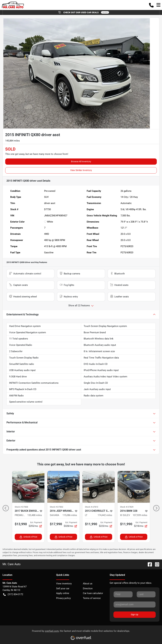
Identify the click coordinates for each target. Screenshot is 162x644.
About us (88, 584)
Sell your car (63, 588)
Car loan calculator (93, 593)
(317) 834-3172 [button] (13, 594)
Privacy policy (63, 598)
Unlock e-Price (28, 537)
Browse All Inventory (81, 161)
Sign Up (135, 614)
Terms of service (92, 598)
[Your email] (135, 605)
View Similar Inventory (81, 170)
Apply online (63, 593)
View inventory (64, 584)
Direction (88, 588)
